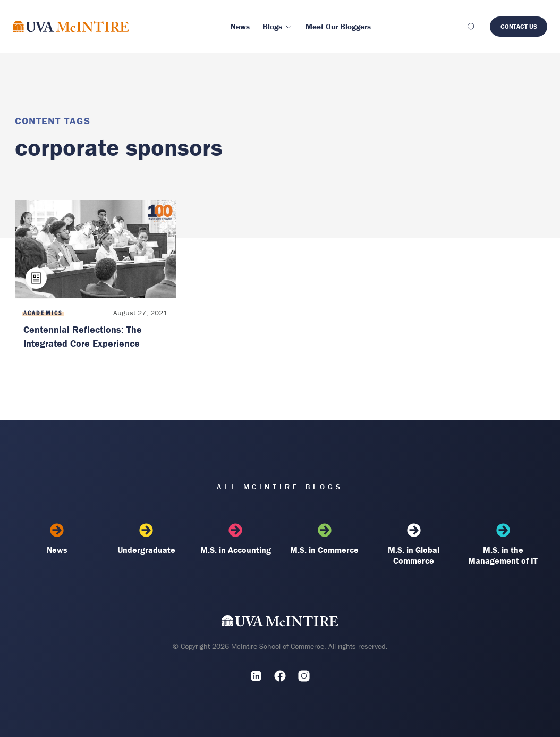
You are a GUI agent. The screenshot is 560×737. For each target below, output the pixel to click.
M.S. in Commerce (325, 539)
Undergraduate (146, 539)
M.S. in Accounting (235, 539)
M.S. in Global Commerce (414, 545)
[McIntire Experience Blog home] (71, 26)
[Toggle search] (471, 27)
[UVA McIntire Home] (280, 623)
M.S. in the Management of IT (503, 545)
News (57, 539)
